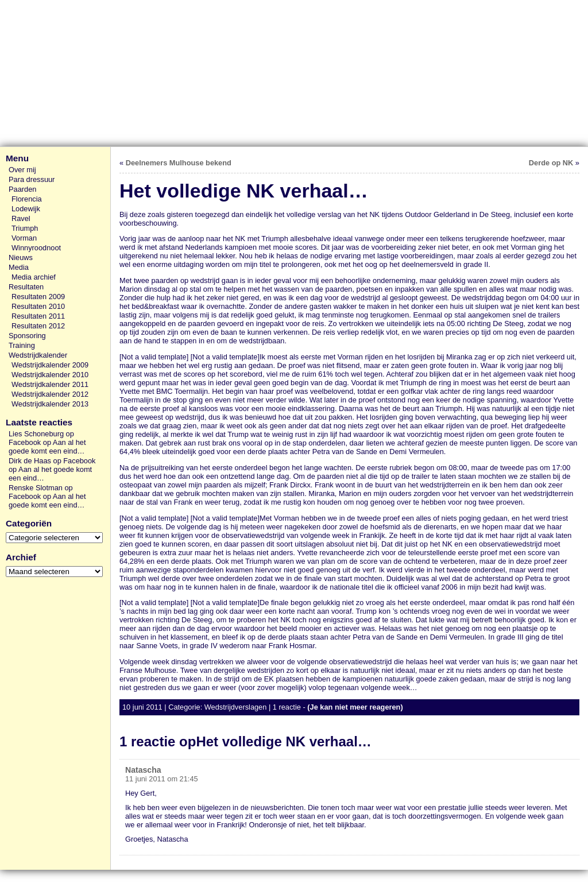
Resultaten (26, 287)
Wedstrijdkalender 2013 (50, 404)
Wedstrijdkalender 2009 (50, 365)
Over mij (22, 170)
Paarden (22, 189)
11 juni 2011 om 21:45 (162, 779)
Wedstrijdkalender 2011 (50, 384)
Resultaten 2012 (38, 326)
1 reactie (287, 707)
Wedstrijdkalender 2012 (50, 394)
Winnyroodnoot (36, 248)
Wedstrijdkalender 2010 (50, 375)
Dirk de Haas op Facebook (52, 461)
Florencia (27, 199)
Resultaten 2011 (38, 316)
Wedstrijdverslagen (236, 707)
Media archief (34, 277)
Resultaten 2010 (38, 306)
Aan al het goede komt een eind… (47, 447)
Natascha (143, 770)
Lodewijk (26, 209)
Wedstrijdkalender (38, 355)
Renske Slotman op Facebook (41, 492)
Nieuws (21, 257)
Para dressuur (32, 179)
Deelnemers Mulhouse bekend (179, 163)
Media (19, 267)
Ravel (21, 218)
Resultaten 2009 (38, 297)
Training (22, 345)
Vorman (24, 238)
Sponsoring (27, 336)
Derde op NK (551, 163)
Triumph (25, 228)
